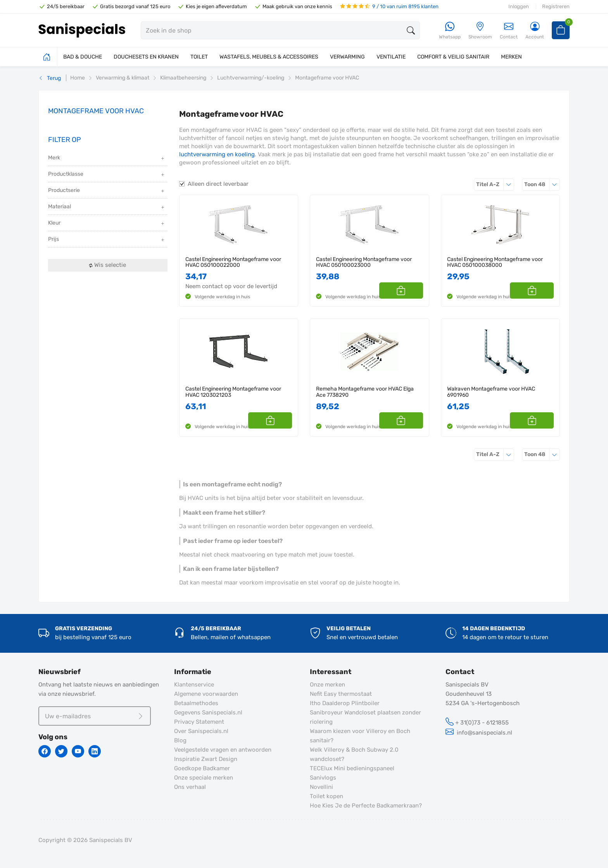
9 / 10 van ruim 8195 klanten (389, 6)
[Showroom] (480, 31)
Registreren (556, 6)
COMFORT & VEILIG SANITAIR (453, 57)
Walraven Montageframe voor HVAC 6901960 (491, 392)
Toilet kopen (326, 796)
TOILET (199, 57)
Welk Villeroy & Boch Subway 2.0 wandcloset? (354, 754)
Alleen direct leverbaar (218, 184)
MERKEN (511, 57)
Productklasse (107, 175)
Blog (180, 740)
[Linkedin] (95, 751)
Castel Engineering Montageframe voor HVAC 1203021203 (233, 392)
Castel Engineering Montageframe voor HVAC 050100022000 (233, 262)
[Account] (535, 31)
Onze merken (327, 685)
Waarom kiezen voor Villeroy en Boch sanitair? (360, 736)
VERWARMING (347, 57)
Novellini (321, 787)
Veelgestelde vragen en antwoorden (223, 750)
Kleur (107, 224)
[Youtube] (78, 751)
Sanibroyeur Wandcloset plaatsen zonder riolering (365, 717)
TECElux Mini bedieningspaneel (352, 768)
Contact (509, 30)
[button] (414, 290)
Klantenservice (194, 685)
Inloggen (519, 6)
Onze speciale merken (204, 778)
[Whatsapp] (450, 31)
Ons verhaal (190, 787)
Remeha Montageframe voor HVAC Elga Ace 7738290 (365, 392)
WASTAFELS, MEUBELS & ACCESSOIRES (269, 57)
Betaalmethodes (196, 703)
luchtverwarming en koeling (217, 154)
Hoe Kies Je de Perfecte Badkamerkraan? (366, 806)
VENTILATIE (391, 57)
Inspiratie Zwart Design (206, 759)
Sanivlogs (323, 778)
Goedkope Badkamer (202, 768)
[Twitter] (61, 751)
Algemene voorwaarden (206, 694)
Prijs (107, 240)
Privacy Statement (199, 722)
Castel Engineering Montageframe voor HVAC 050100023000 (364, 262)
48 (542, 184)
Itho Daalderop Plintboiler (345, 703)
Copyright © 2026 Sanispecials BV (85, 840)
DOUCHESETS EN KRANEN (146, 57)
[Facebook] (45, 751)
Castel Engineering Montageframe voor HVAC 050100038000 (495, 262)
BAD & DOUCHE (83, 57)
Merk (107, 158)
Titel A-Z (495, 184)
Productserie (107, 191)
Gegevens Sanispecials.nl (208, 712)
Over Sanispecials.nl (201, 731)
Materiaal (107, 207)
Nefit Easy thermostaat (341, 694)
